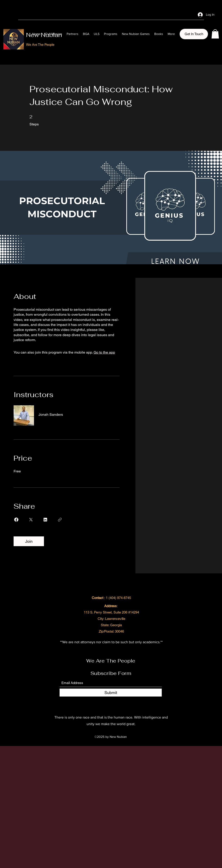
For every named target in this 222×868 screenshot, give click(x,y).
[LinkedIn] (189, 15)
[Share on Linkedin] (45, 520)
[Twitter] (182, 15)
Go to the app (104, 352)
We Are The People (111, 661)
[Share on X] (31, 520)
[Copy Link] (60, 520)
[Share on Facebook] (16, 520)
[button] (194, 34)
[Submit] (111, 693)
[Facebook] (175, 15)
